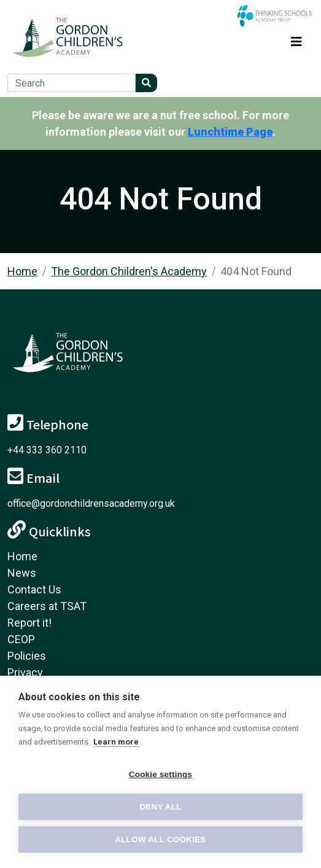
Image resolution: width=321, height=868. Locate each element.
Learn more (116, 742)
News (22, 573)
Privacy (25, 672)
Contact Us (34, 589)
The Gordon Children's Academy (129, 271)
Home (22, 271)
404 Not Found (256, 271)
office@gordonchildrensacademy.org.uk (91, 503)
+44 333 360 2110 (47, 450)
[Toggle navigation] (296, 40)
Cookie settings (161, 774)
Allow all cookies (160, 839)
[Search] (72, 83)
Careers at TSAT (47, 606)
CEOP (21, 639)
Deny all (160, 807)
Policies (27, 656)
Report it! (29, 623)
